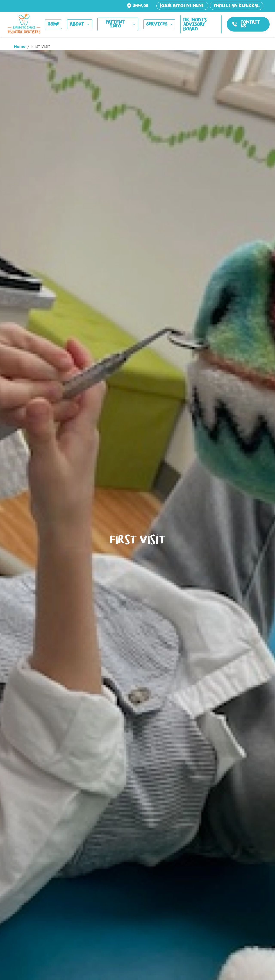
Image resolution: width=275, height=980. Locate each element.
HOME (53, 24)
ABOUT (80, 24)
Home (20, 46)
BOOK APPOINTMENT (182, 6)
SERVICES (160, 24)
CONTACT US (250, 24)
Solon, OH (141, 6)
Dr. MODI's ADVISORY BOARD (195, 24)
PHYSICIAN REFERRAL (237, 6)
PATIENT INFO (121, 24)
